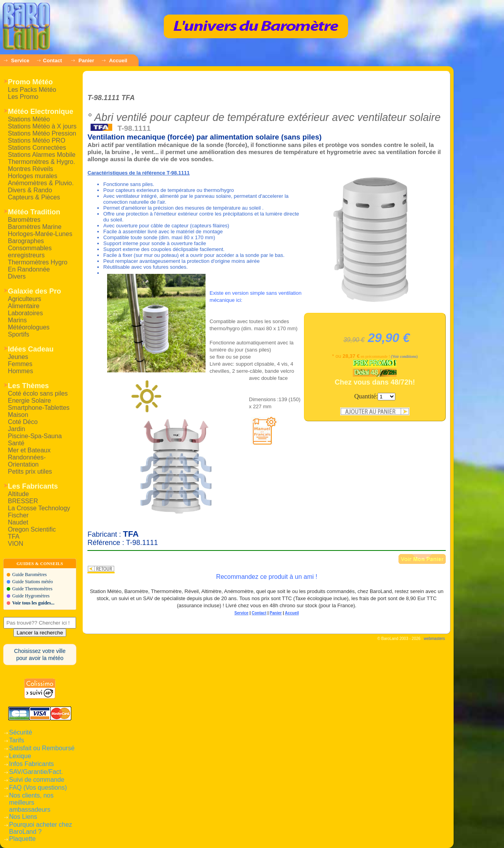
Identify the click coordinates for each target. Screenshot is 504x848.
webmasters (434, 639)
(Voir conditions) (404, 356)
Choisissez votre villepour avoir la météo (40, 655)
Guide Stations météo (32, 582)
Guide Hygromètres (31, 596)
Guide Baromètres (30, 575)
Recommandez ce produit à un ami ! (267, 577)
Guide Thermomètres (32, 589)
